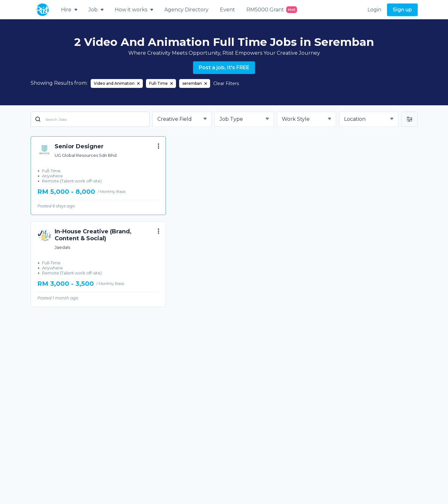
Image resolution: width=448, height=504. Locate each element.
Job (96, 10)
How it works (134, 10)
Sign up (402, 10)
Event (227, 10)
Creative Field (175, 119)
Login (374, 10)
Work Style (296, 119)
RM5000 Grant (272, 10)
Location (355, 119)
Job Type (231, 119)
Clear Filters (226, 83)
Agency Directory (186, 10)
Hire (69, 10)
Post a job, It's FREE (224, 68)
